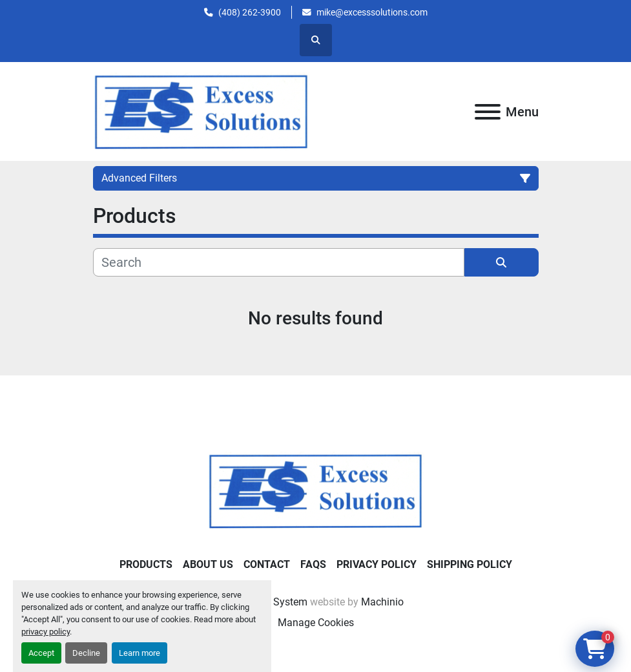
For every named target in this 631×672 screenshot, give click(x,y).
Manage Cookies (316, 623)
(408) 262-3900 (250, 12)
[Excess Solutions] (316, 490)
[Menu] (488, 112)
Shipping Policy (470, 564)
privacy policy (46, 632)
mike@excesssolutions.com (372, 12)
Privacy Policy (377, 564)
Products (146, 564)
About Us (208, 564)
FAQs (313, 564)
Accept (41, 653)
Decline (86, 653)
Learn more (140, 653)
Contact (267, 564)
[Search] (279, 262)
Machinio (382, 602)
